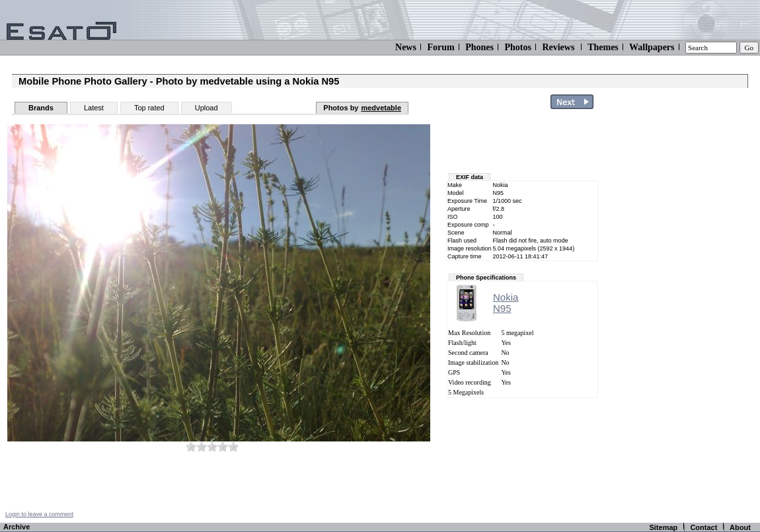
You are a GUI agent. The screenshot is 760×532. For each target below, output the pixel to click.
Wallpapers (652, 47)
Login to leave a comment (39, 514)
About (740, 527)
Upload (207, 108)
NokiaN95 (506, 303)
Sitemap (663, 527)
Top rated (149, 108)
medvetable (381, 108)
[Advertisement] (523, 144)
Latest (94, 108)
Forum (440, 47)
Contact (703, 527)
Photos (517, 47)
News (406, 47)
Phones (479, 47)
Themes (603, 47)
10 (233, 446)
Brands (41, 108)
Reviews (558, 47)
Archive (17, 527)
